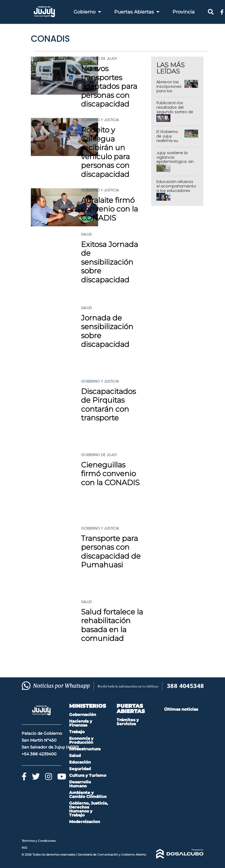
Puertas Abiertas (137, 12)
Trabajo (77, 732)
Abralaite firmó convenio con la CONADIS (109, 209)
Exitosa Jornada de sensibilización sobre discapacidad (109, 262)
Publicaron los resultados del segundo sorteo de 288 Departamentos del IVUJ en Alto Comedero (176, 114)
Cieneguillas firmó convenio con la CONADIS (110, 474)
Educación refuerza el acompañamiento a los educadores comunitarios (176, 188)
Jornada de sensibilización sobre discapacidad (107, 331)
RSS (25, 848)
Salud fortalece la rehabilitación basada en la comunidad (112, 625)
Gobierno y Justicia (100, 120)
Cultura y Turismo (88, 775)
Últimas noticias (181, 709)
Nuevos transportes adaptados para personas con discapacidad (109, 86)
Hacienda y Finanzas (81, 723)
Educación (80, 762)
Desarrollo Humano (80, 784)
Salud (87, 234)
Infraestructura (85, 749)
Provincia (184, 12)
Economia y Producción (81, 740)
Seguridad (80, 769)
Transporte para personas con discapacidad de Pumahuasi (111, 552)
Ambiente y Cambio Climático (88, 794)
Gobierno (87, 12)
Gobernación (83, 715)
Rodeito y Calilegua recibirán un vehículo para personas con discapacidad (105, 152)
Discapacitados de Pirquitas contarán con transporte (108, 405)
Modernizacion (85, 822)
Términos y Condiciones (39, 841)
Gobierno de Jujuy (99, 58)
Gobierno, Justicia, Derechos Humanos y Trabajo (88, 809)
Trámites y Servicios (128, 722)
